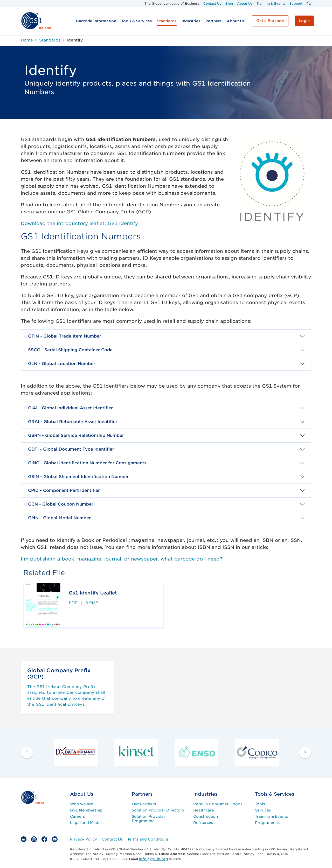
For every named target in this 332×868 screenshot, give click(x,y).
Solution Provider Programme (148, 819)
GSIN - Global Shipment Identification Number (78, 477)
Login (304, 21)
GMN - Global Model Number (59, 518)
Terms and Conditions (148, 839)
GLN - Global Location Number (62, 364)
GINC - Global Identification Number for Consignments (87, 463)
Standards (167, 21)
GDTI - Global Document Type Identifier (71, 449)
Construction (206, 816)
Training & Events (271, 3)
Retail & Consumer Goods (218, 804)
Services (263, 810)
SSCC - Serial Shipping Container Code (70, 350)
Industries (191, 21)
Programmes (267, 823)
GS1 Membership (86, 810)
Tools (260, 804)
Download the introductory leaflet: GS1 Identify (79, 223)
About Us (245, 3)
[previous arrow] (27, 752)
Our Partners (144, 804)
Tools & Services (137, 21)
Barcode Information (96, 21)
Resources (203, 823)
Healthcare (204, 810)
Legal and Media (86, 823)
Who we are (82, 804)
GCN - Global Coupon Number (61, 504)
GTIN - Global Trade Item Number (65, 336)
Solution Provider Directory (158, 810)
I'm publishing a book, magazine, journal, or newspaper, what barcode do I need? (122, 559)
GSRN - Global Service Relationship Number (76, 435)
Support (296, 3)
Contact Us (212, 3)
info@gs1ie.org (154, 859)
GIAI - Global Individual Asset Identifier (70, 408)
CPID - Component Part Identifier (64, 490)
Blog (229, 3)
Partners (213, 21)
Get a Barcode (270, 21)
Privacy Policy (84, 839)
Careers (77, 816)
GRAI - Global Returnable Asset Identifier (73, 422)
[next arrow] (305, 752)
